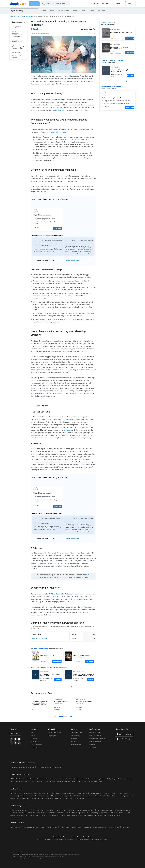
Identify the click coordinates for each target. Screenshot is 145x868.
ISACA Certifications (27, 815)
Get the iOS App (125, 739)
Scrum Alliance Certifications (38, 813)
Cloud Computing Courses (86, 810)
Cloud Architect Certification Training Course (90, 779)
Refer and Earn (16, 734)
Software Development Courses (60, 813)
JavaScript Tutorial (28, 827)
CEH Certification (95, 793)
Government (93, 748)
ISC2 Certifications (117, 813)
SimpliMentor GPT (76, 745)
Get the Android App (125, 734)
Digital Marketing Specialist (39, 639)
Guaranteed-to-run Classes (98, 739)
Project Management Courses (19, 810)
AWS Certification (82, 793)
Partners (92, 745)
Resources (106, 4)
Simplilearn (78, 610)
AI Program (68, 430)
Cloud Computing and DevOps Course (49, 767)
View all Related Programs (73, 260)
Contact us (34, 748)
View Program (57, 228)
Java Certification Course (49, 798)
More (118, 4)
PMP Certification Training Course (21, 793)
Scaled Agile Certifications (100, 813)
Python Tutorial (15, 827)
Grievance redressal (37, 745)
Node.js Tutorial (65, 827)
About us (33, 733)
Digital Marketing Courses (113, 815)
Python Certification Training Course (72, 798)
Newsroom (34, 739)
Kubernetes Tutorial (100, 827)
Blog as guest (52, 736)
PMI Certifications (42, 815)
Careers (33, 736)
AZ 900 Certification (109, 793)
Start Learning (57, 661)
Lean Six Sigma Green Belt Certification (102, 796)
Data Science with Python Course (63, 793)
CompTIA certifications (57, 815)
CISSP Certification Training (58, 796)
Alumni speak (35, 742)
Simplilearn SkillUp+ (95, 736)
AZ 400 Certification (26, 796)
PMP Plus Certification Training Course (22, 779)
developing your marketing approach (44, 359)
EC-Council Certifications (122, 810)
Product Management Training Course (22, 767)
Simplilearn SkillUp (76, 733)
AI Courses (99, 815)
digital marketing (60, 110)
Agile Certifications (69, 810)
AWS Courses (71, 815)
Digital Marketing (28, 16)
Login (130, 4)
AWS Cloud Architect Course (93, 782)
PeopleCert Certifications (18, 813)
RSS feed (74, 742)
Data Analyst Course (67, 779)
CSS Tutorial (125, 827)
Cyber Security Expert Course (26, 782)
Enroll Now (58, 680)
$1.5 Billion (81, 427)
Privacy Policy (75, 837)
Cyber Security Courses (104, 810)
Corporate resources (96, 742)
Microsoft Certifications (85, 815)
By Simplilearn (36, 29)
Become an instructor (55, 733)
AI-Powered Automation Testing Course (68, 782)
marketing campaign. (60, 132)
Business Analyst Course (45, 782)
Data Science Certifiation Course (47, 779)
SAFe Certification (41, 796)
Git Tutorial (88, 827)
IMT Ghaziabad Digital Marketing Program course (66, 594)
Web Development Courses (81, 813)
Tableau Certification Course (78, 796)
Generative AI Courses (54, 810)
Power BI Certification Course (29, 798)
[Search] (61, 4)
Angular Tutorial (52, 827)
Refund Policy (87, 837)
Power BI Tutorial (114, 827)
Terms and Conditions (60, 837)
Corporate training (95, 733)
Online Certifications (38, 810)
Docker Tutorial (77, 827)
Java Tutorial (41, 827)
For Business (94, 4)
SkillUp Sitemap (76, 736)
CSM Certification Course (42, 793)
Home (11, 16)
